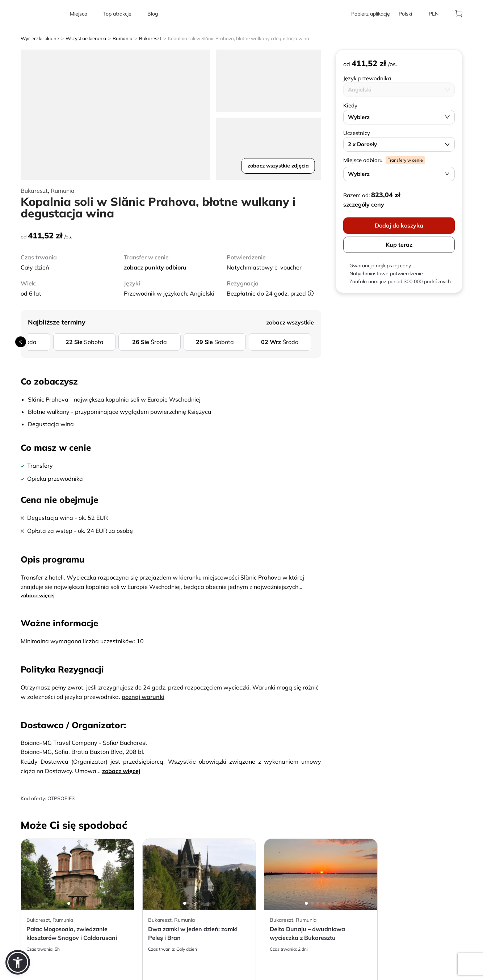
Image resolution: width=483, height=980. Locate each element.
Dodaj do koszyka (399, 225)
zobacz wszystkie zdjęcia (278, 166)
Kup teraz (399, 245)
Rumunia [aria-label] (123, 38)
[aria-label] (41, 14)
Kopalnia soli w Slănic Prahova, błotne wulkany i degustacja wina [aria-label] (239, 38)
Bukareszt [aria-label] (150, 38)
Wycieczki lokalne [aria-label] (40, 38)
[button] (18, 962)
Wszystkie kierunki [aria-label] (86, 38)
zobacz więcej (38, 595)
